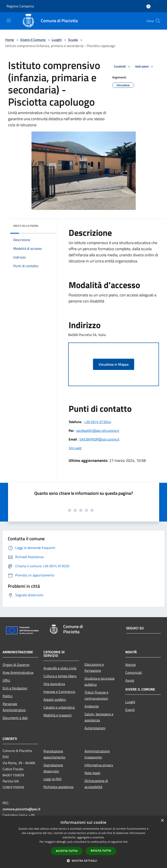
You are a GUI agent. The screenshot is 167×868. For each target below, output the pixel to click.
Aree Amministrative (18, 672)
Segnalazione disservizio (53, 768)
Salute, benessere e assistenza (99, 717)
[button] (84, 861)
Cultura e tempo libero (60, 676)
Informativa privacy (99, 765)
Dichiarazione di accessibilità (96, 784)
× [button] (162, 821)
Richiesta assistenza (58, 787)
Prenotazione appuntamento (54, 754)
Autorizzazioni (95, 728)
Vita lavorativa (54, 684)
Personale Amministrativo (14, 707)
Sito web (75, 448)
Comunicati (134, 672)
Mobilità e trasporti (58, 715)
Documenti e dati (15, 718)
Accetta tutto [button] (67, 851)
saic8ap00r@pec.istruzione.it (98, 431)
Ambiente (92, 706)
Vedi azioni (145, 67)
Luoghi (57, 40)
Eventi (130, 710)
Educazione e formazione (94, 667)
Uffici (6, 680)
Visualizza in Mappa (114, 364)
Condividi (123, 67)
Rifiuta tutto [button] (101, 851)
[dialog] (83, 842)
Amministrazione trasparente (97, 754)
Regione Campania (20, 6)
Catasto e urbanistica (59, 707)
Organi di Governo (16, 665)
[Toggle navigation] (9, 20)
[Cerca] (158, 21)
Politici (8, 696)
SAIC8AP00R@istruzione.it (99, 439)
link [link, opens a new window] (125, 842)
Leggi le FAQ (53, 779)
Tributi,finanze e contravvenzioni (96, 695)
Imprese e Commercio (59, 692)
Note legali (92, 773)
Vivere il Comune (33, 40)
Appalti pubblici (55, 699)
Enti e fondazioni (15, 688)
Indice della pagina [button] (26, 226)
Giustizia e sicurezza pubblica (99, 681)
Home (10, 40)
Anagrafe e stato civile (60, 668)
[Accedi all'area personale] (148, 6)
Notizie (131, 665)
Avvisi (130, 680)
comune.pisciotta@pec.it (21, 809)
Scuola (73, 40)
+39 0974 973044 (98, 422)
